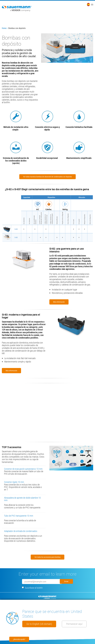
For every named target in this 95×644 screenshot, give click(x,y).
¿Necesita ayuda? (19, 639)
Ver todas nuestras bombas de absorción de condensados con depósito (47, 177)
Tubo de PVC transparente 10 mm (19, 516)
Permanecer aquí (36, 624)
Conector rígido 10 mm (14, 482)
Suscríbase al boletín (34, 588)
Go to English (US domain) (41, 617)
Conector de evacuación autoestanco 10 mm (24, 469)
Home (4, 28)
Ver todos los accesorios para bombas (47, 557)
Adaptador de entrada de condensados (21, 531)
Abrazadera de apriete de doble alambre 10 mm (22, 499)
